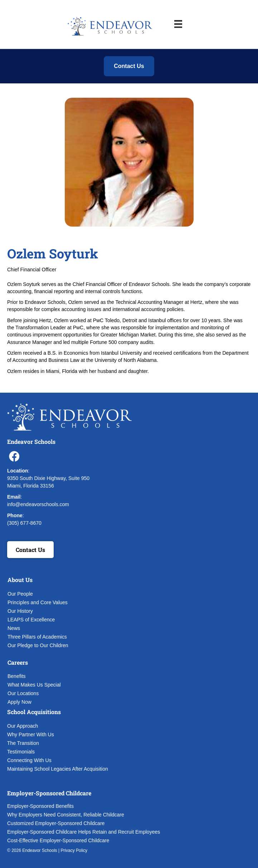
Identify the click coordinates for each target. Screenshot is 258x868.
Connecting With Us (29, 760)
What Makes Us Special (34, 685)
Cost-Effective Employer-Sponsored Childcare (58, 840)
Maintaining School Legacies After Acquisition (58, 769)
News (14, 628)
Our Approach (23, 726)
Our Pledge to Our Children (38, 645)
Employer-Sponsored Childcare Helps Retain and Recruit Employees (84, 832)
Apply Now (20, 702)
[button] (14, 456)
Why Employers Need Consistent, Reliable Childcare (66, 815)
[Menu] (178, 24)
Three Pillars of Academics (37, 637)
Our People (20, 594)
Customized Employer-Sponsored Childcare (56, 823)
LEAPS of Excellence (31, 620)
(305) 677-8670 (24, 523)
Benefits (17, 676)
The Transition (23, 743)
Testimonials (21, 752)
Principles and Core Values (38, 602)
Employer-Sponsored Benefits (40, 806)
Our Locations (23, 693)
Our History (20, 611)
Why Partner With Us (31, 734)
